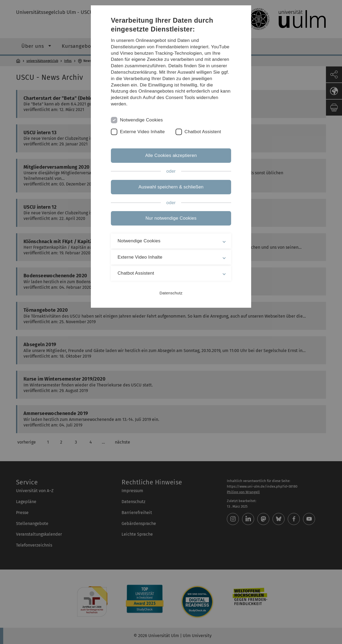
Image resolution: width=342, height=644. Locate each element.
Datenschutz (171, 293)
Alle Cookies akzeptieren (171, 155)
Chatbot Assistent (203, 132)
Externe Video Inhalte (142, 132)
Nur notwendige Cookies (171, 218)
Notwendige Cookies (141, 120)
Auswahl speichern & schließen (171, 187)
